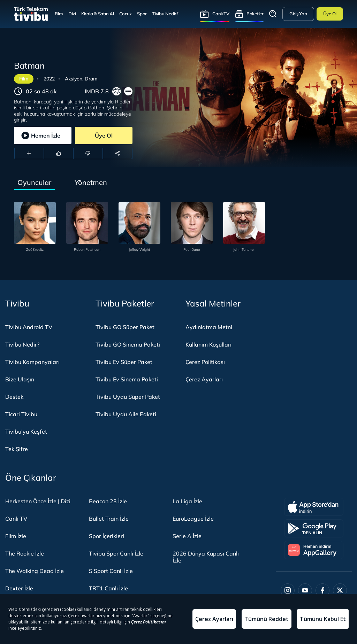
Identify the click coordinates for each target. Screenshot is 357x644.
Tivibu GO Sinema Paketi (128, 344)
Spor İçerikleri (107, 536)
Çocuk (126, 14)
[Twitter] (340, 590)
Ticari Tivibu (21, 414)
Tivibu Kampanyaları (32, 362)
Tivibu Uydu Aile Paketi (126, 414)
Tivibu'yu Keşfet (26, 432)
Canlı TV (221, 14)
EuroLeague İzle (193, 519)
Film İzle (16, 536)
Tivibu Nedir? (165, 14)
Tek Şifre (17, 449)
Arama (273, 14)
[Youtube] (305, 590)
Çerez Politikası (205, 362)
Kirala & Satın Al (98, 14)
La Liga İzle (187, 501)
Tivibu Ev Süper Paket (124, 362)
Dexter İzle (19, 588)
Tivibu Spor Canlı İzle (116, 553)
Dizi (72, 14)
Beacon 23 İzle (108, 501)
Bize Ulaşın (20, 379)
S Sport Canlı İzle (111, 571)
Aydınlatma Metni (209, 327)
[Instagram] (288, 590)
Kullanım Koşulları (208, 344)
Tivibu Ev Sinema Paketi (127, 379)
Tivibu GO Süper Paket (125, 327)
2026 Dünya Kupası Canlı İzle (206, 557)
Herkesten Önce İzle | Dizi (38, 501)
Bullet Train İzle (109, 519)
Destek (14, 397)
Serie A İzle (187, 536)
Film (59, 14)
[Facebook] (322, 590)
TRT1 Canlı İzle (108, 588)
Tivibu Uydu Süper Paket (128, 397)
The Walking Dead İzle (35, 571)
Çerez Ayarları (204, 379)
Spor (142, 14)
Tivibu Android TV (29, 327)
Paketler (255, 14)
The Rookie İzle (25, 553)
